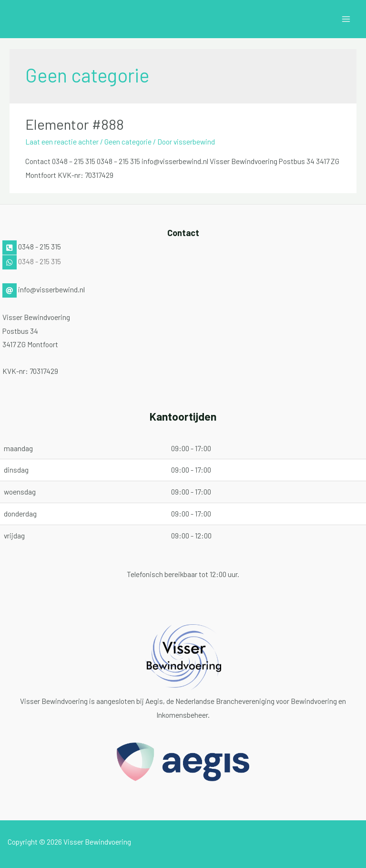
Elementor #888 (75, 124)
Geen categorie (128, 141)
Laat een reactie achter (62, 141)
